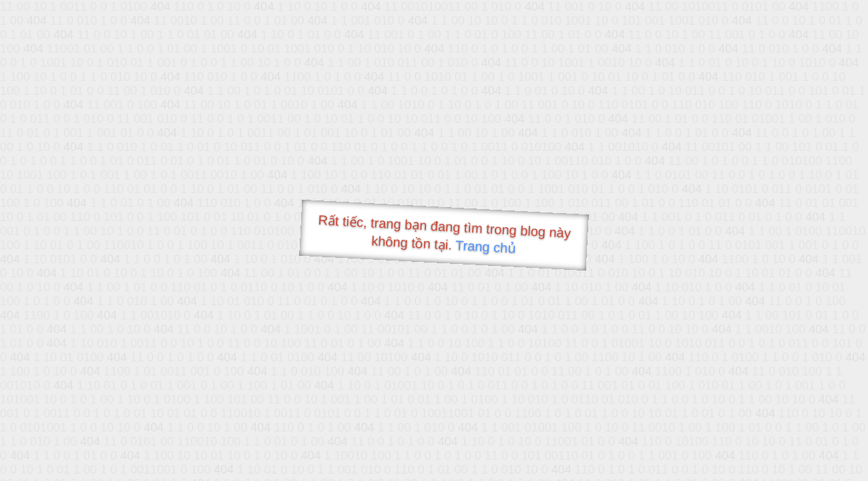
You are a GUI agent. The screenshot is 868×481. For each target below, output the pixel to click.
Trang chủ (486, 247)
